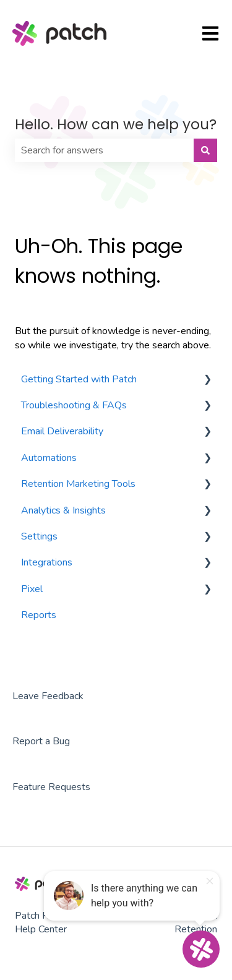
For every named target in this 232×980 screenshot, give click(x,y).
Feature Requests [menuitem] (51, 787)
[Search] (205, 150)
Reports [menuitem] (39, 615)
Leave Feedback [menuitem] (48, 696)
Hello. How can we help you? (116, 124)
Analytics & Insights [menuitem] (63, 510)
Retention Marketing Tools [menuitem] (78, 484)
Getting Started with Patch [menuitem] (79, 379)
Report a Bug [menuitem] (41, 741)
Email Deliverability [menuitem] (62, 431)
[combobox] (104, 150)
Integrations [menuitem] (47, 562)
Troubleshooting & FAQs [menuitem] (74, 405)
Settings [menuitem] (39, 536)
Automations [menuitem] (49, 458)
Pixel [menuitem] (32, 589)
